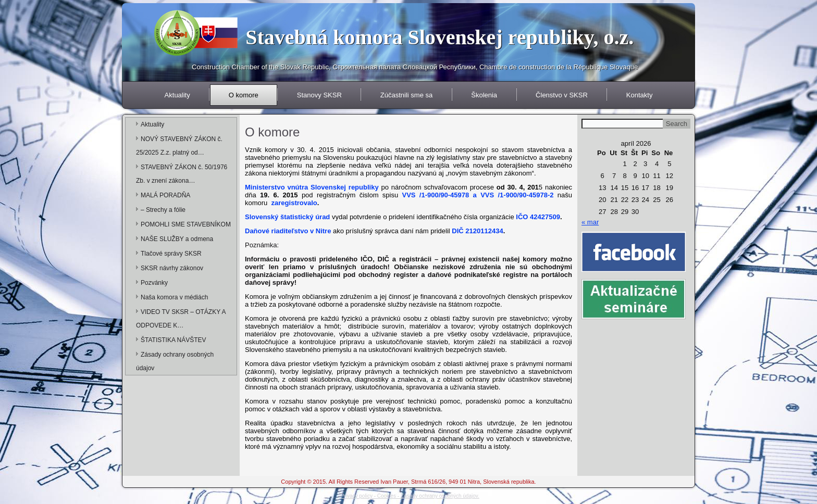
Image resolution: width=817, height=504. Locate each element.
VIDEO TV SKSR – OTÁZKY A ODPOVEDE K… (181, 319)
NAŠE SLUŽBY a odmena (177, 239)
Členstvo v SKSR (562, 95)
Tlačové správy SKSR (171, 254)
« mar (590, 222)
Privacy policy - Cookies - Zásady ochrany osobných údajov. (410, 496)
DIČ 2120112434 (477, 231)
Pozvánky (154, 283)
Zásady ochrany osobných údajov (175, 361)
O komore (244, 95)
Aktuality (177, 95)
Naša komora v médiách (174, 297)
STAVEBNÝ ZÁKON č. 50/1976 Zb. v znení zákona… (182, 174)
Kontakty (640, 95)
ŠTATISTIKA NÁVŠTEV (174, 340)
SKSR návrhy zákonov (172, 268)
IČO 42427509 (538, 217)
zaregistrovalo (293, 203)
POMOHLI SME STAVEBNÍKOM (186, 224)
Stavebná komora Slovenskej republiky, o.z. (440, 37)
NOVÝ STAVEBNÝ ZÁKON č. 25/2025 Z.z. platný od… (179, 146)
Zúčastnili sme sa (406, 95)
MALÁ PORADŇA (165, 195)
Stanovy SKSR (319, 95)
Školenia (484, 95)
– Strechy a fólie (163, 210)
